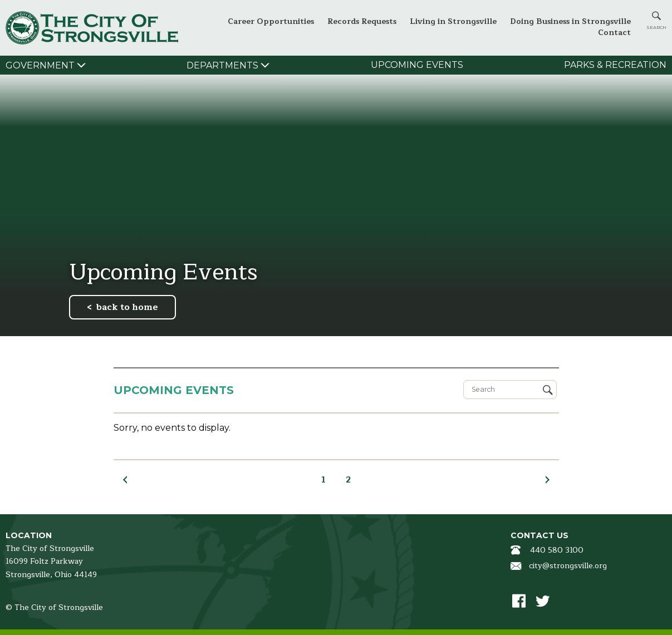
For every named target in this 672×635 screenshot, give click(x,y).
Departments (222, 65)
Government (40, 65)
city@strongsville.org (568, 566)
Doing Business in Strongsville (570, 21)
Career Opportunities (271, 21)
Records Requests (362, 21)
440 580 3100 (557, 550)
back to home (127, 307)
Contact (614, 33)
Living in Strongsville (453, 21)
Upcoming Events (417, 65)
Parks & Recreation (615, 65)
